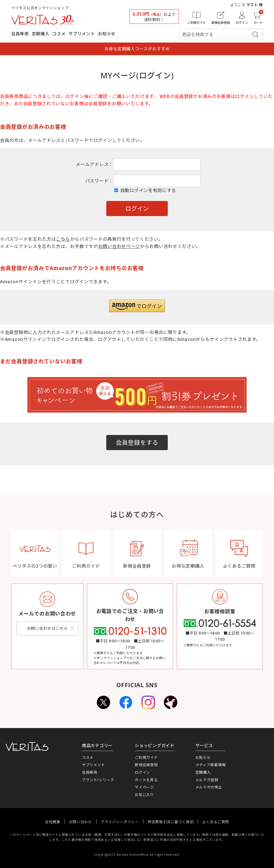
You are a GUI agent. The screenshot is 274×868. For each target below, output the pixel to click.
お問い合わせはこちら (47, 628)
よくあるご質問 (216, 822)
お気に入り (144, 795)
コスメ (59, 34)
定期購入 (41, 34)
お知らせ (107, 34)
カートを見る (146, 780)
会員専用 (20, 34)
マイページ (144, 787)
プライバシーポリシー (120, 822)
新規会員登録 (146, 765)
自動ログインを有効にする (148, 190)
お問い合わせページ (119, 246)
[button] (137, 306)
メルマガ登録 (207, 780)
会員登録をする (137, 442)
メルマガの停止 (209, 787)
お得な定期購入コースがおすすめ (137, 49)
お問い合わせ (81, 822)
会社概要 (53, 822)
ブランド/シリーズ (98, 780)
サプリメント (82, 34)
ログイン (142, 772)
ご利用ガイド (146, 757)
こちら (63, 239)
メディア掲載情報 (211, 765)
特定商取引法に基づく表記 (171, 822)
